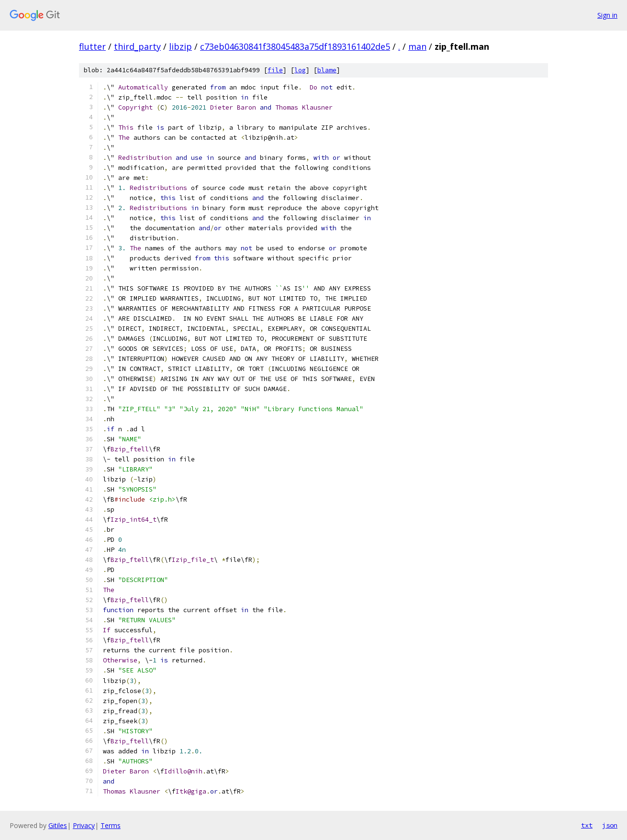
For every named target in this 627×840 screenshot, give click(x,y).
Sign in (607, 15)
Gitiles (58, 825)
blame (327, 70)
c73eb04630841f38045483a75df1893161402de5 (295, 46)
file (275, 70)
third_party (137, 46)
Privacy (84, 825)
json (610, 825)
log (300, 70)
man (417, 46)
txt (587, 825)
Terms (111, 825)
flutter (92, 46)
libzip (180, 46)
